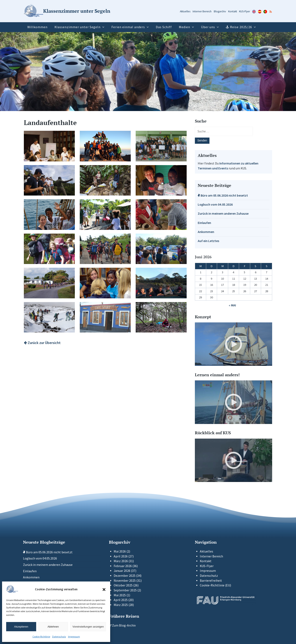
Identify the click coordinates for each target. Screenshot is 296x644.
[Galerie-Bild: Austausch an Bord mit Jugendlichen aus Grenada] (49, 215)
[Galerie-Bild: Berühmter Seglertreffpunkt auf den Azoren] (105, 317)
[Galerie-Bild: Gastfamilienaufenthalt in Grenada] (161, 180)
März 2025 (121, 605)
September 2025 (125, 590)
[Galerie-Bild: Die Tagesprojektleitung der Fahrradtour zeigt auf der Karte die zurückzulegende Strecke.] (161, 249)
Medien (184, 27)
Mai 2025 (120, 595)
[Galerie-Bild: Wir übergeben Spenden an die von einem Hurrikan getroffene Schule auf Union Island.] (161, 146)
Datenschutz (59, 636)
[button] (104, 590)
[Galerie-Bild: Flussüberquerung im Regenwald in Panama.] (49, 249)
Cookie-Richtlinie (41, 636)
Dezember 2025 (125, 576)
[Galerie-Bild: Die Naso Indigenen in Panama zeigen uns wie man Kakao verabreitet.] (161, 215)
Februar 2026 (123, 566)
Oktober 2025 (123, 585)
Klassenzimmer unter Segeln (77, 27)
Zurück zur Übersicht (42, 343)
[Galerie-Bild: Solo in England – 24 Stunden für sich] (161, 317)
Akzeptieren (21, 627)
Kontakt (233, 11)
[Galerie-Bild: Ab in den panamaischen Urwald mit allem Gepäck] (105, 249)
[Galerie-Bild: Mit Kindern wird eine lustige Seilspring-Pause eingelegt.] (105, 215)
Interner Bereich (202, 11)
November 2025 (125, 581)
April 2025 (121, 600)
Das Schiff (164, 27)
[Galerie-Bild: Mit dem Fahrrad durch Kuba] (49, 283)
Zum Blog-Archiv (122, 625)
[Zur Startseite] (67, 11)
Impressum (74, 636)
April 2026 (121, 556)
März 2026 (121, 561)
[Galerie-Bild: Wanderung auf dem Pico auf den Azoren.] (49, 317)
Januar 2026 (122, 571)
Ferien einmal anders (128, 27)
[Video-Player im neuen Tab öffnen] (234, 344)
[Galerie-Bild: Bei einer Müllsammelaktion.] (105, 180)
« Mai (232, 305)
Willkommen (37, 27)
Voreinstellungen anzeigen (88, 627)
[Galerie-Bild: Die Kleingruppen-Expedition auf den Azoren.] (161, 283)
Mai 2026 (120, 551)
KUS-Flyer (245, 11)
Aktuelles (185, 11)
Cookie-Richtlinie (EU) (215, 585)
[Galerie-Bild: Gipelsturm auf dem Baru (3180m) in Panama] (105, 146)
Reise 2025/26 (241, 27)
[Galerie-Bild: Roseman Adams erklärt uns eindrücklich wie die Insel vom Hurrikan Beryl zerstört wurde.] (49, 180)
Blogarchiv (220, 11)
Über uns (208, 27)
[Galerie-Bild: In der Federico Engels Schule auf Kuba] (105, 283)
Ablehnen (53, 627)
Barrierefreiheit (211, 581)
